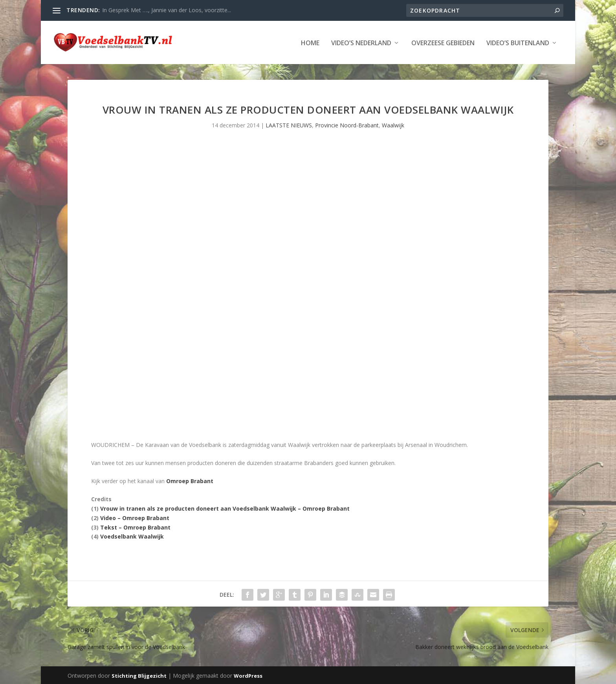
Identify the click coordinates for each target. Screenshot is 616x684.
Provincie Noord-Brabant (347, 124)
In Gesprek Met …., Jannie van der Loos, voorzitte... (167, 10)
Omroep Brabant (190, 480)
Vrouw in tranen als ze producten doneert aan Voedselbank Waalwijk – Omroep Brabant (225, 508)
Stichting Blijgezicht (139, 675)
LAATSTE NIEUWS (289, 124)
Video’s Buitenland (518, 43)
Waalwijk (393, 124)
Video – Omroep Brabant (135, 517)
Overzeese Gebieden (443, 43)
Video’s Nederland (361, 43)
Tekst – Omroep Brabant (135, 527)
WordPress (248, 675)
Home (310, 43)
